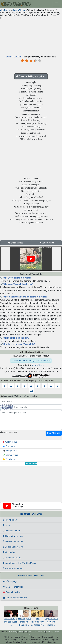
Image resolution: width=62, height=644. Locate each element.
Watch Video (10, 442)
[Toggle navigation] (56, 4)
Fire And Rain (10, 520)
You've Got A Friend (13, 568)
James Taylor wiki (13, 587)
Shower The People (13, 541)
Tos (26, 632)
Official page (10, 581)
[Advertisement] (31, 37)
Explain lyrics (16, 243)
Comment (9, 446)
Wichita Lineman (12, 531)
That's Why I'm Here (13, 536)
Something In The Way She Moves (20, 563)
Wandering (9, 552)
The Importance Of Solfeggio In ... (38, 619)
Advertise (57, 632)
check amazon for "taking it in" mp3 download (31, 360)
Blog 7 (31, 634)
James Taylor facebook (15, 598)
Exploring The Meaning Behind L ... (24, 619)
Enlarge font (10, 451)
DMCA (21, 632)
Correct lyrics (46, 243)
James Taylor (19, 10)
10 (32, 391)
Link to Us (41, 632)
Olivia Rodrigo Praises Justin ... (11, 619)
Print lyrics (9, 459)
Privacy (14, 632)
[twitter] (9, 632)
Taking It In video (12, 592)
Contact (49, 632)
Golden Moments (12, 558)
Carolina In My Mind (13, 547)
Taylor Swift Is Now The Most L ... (51, 619)
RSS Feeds (32, 632)
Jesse (7, 525)
